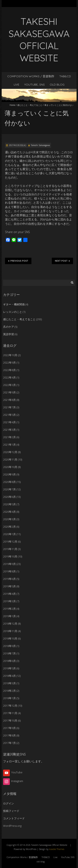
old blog (57, 85)
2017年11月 (10, 713)
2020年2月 (9, 527)
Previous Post (18, 261)
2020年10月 (10, 467)
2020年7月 (9, 489)
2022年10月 (10, 355)
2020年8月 (9, 482)
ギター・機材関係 (14, 304)
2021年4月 (9, 422)
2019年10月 (10, 556)
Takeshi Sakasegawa (40, 145)
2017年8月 (9, 735)
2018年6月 (9, 661)
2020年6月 (9, 497)
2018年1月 (9, 698)
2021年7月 (9, 407)
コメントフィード (14, 818)
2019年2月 (9, 609)
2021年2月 (9, 437)
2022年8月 (9, 370)
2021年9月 (9, 392)
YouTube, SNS (35, 85)
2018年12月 (10, 624)
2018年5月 (9, 668)
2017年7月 (9, 743)
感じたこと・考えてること (30, 105)
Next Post (62, 261)
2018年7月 (9, 653)
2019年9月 (9, 564)
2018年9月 (9, 646)
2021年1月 (9, 445)
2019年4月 (9, 594)
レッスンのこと (13, 312)
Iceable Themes (57, 849)
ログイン (9, 803)
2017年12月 (10, 706)
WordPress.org (12, 826)
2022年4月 (9, 377)
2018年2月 (9, 691)
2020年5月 (9, 504)
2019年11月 (10, 549)
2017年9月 (9, 728)
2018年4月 (9, 676)
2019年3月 (9, 601)
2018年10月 (10, 638)
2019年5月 (9, 586)
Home (12, 105)
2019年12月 (10, 542)
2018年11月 (10, 631)
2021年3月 (9, 430)
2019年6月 (9, 579)
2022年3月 (9, 385)
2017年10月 (10, 721)
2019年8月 (9, 571)
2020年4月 (9, 512)
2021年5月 (9, 415)
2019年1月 (9, 616)
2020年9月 (9, 474)
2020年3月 (9, 519)
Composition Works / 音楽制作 (31, 76)
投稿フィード (11, 811)
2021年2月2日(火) (17, 145)
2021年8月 (9, 400)
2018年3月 (9, 683)
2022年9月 (9, 363)
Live (17, 85)
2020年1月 (9, 534)
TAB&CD (65, 76)
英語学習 (9, 334)
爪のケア (9, 327)
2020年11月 (10, 459)
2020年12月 (10, 452)
